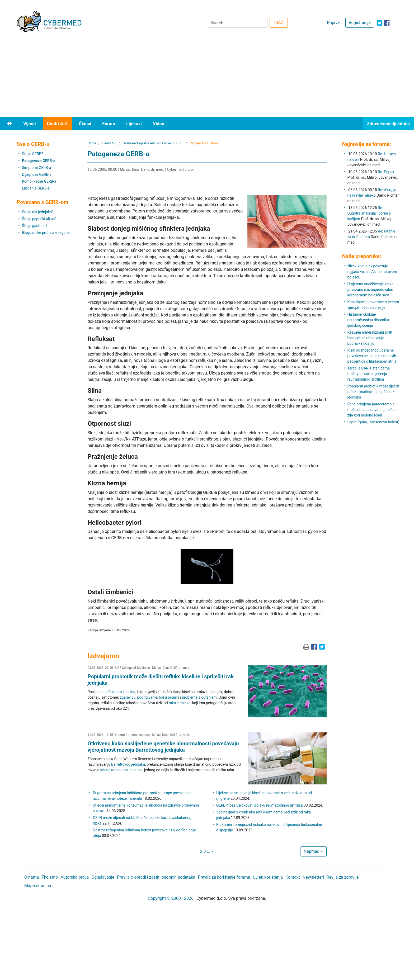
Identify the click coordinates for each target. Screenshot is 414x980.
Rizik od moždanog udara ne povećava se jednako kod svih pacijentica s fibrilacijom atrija (372, 356)
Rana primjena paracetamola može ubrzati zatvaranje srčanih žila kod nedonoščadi (373, 410)
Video (159, 124)
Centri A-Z (57, 124)
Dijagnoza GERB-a (37, 174)
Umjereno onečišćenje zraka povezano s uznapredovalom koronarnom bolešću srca (371, 290)
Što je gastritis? (35, 226)
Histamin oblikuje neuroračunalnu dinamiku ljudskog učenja (368, 320)
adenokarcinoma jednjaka (121, 770)
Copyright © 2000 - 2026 (171, 898)
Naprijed (313, 851)
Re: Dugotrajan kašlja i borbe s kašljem (369, 213)
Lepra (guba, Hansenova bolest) (373, 422)
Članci (85, 124)
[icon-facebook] (387, 23)
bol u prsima (169, 697)
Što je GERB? (32, 154)
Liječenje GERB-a (36, 188)
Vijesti (30, 124)
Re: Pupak (386, 172)
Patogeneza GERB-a (39, 161)
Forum (109, 124)
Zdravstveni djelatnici (388, 124)
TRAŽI (279, 23)
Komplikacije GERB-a (39, 181)
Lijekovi (134, 124)
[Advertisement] (207, 77)
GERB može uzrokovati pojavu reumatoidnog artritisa (260, 805)
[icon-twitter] (380, 23)
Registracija (360, 23)
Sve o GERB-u (33, 144)
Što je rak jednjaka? (38, 212)
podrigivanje (147, 697)
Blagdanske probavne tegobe (46, 233)
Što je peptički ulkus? (39, 219)
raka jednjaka (180, 703)
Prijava (333, 23)
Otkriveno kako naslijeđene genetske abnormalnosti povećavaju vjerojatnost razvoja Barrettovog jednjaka (163, 747)
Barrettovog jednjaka (128, 764)
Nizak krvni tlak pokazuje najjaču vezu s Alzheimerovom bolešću (372, 272)
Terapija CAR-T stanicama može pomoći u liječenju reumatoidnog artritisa (368, 374)
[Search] (237, 23)
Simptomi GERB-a (36, 168)
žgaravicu (128, 697)
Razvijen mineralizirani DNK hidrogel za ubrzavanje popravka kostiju (370, 338)
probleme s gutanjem (199, 697)
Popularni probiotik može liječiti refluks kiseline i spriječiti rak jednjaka (373, 392)
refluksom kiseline (120, 692)
